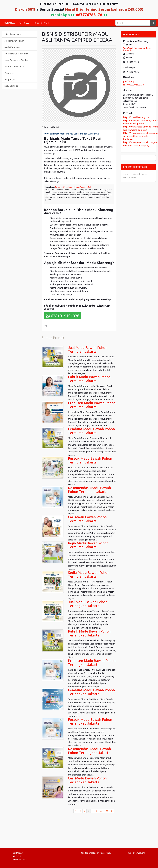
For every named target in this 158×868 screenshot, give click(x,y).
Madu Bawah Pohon (14, 41)
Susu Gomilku (11, 86)
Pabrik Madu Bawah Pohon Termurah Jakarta (89, 379)
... (101, 811)
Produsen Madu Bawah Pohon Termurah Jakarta (92, 405)
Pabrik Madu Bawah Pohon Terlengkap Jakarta (89, 633)
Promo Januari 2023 (14, 67)
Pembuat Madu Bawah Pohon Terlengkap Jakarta (91, 692)
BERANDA (10, 23)
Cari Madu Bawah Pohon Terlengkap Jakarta (87, 780)
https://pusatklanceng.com (137, 117)
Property (9, 73)
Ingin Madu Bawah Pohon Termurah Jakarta (88, 545)
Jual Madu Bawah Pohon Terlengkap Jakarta (88, 604)
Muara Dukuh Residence (17, 54)
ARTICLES (24, 23)
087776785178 (89, 15)
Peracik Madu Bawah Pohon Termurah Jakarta (90, 460)
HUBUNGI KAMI (41, 23)
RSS (129, 853)
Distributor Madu (13, 34)
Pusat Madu (105, 853)
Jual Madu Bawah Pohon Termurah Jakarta (88, 350)
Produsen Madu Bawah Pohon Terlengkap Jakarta (92, 663)
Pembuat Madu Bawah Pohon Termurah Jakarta (91, 431)
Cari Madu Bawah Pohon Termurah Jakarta (87, 519)
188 (106, 811)
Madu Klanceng (12, 47)
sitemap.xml (139, 853)
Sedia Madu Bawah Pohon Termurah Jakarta (89, 574)
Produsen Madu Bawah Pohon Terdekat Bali (73, 187)
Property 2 (10, 79)
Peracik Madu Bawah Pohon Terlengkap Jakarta (90, 721)
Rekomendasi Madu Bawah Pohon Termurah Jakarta (90, 490)
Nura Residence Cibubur (17, 60)
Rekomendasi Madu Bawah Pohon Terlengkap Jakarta (90, 751)
